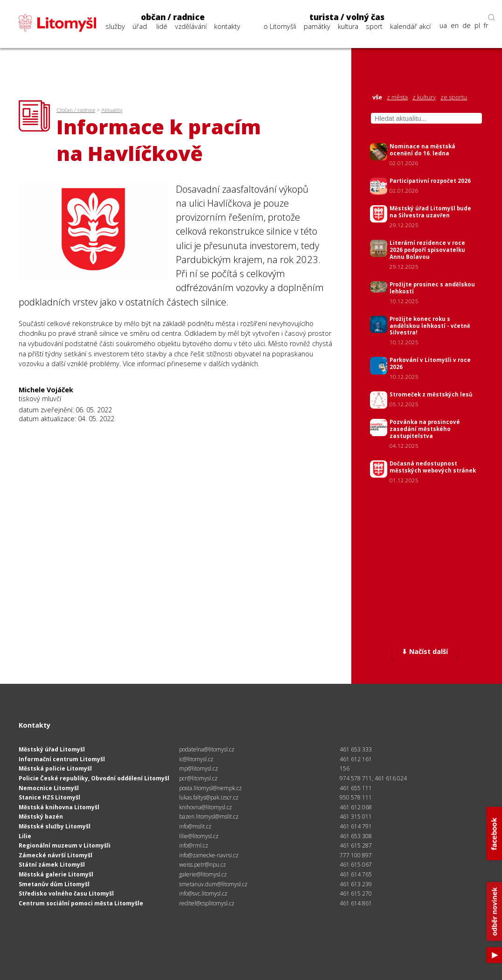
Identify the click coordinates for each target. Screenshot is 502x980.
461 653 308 (356, 836)
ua (443, 26)
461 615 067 (356, 865)
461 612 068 (356, 807)
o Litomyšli (280, 26)
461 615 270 (356, 893)
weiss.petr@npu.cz (202, 865)
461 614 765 (356, 874)
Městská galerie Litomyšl (56, 874)
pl (477, 26)
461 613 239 (356, 884)
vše (377, 97)
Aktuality (112, 110)
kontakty (227, 26)
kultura (348, 26)
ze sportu (454, 97)
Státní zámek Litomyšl (52, 865)
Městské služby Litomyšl (55, 826)
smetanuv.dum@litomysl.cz (213, 884)
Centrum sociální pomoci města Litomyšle (81, 903)
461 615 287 (356, 845)
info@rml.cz (194, 845)
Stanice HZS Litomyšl (49, 797)
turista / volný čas (347, 17)
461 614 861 (356, 903)
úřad (140, 26)
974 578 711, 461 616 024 (373, 778)
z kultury (424, 97)
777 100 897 (356, 855)
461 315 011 (356, 817)
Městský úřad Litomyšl (52, 749)
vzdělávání (191, 26)
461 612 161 (356, 759)
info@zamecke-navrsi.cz (209, 855)
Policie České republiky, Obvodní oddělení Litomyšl (94, 778)
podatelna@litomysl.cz (207, 749)
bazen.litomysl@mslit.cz (209, 817)
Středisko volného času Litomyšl (66, 893)
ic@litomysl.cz (196, 759)
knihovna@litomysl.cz (206, 807)
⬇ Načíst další (425, 651)
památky (317, 26)
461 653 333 (356, 749)
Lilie (25, 836)
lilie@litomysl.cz (199, 836)
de (467, 26)
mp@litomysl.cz (199, 768)
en (455, 26)
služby (115, 26)
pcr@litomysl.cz (198, 778)
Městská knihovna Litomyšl (59, 807)
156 (345, 768)
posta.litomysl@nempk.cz (210, 788)
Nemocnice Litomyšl (49, 788)
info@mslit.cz (195, 826)
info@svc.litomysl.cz (203, 893)
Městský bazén (41, 817)
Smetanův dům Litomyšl (54, 884)
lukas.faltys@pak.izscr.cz (209, 797)
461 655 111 (356, 788)
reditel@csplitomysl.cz (207, 903)
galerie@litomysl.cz (203, 874)
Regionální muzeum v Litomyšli (65, 845)
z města (397, 97)
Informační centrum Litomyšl (62, 759)
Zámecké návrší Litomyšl (56, 855)
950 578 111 (356, 797)
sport (374, 26)
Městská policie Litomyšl (55, 768)
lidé (162, 26)
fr (486, 26)
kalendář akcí (410, 26)
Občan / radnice (76, 110)
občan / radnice (173, 17)
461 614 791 (356, 826)
